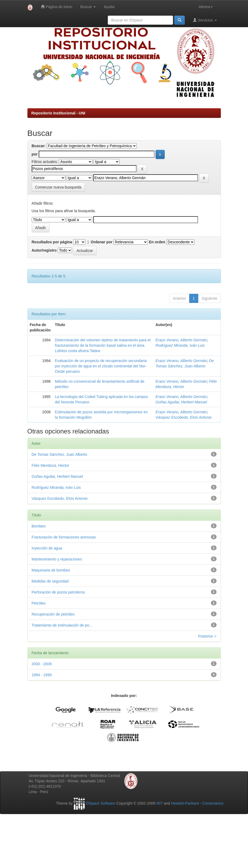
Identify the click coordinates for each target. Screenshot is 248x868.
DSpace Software (101, 803)
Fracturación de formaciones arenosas (64, 537)
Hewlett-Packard (185, 803)
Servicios (205, 20)
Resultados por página (52, 242)
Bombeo (39, 526)
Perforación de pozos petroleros (58, 592)
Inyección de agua (47, 548)
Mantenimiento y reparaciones (57, 559)
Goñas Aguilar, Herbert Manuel (181, 402)
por (35, 154)
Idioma (206, 7)
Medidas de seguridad (50, 581)
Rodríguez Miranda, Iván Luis (180, 345)
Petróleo (39, 603)
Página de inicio (57, 7)
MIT (160, 803)
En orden (157, 242)
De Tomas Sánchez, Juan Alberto (60, 454)
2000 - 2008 (42, 664)
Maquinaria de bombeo (51, 570)
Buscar (88, 7)
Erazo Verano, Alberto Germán (181, 340)
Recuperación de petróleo (53, 614)
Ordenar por (102, 242)
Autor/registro (44, 250)
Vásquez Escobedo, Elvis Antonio (184, 417)
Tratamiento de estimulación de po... (62, 625)
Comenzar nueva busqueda (58, 187)
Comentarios (213, 803)
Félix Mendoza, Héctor (51, 465)
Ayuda (109, 7)
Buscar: (39, 146)
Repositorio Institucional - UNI (58, 113)
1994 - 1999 (42, 675)
